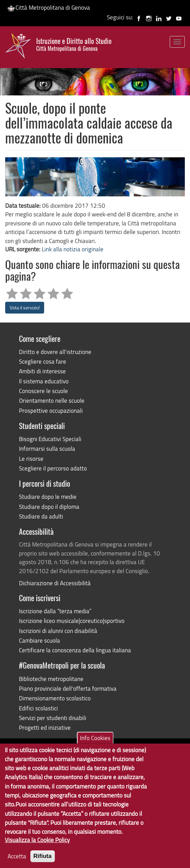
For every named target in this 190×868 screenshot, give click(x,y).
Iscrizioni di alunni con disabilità (58, 631)
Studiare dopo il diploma (49, 507)
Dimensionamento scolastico (55, 698)
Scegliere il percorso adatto (53, 468)
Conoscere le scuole (43, 391)
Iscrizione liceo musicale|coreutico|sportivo (72, 621)
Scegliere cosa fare (43, 361)
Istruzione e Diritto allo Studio (74, 44)
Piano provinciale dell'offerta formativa (68, 688)
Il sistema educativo (44, 381)
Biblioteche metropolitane (51, 679)
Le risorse (31, 459)
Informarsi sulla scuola (47, 449)
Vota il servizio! (25, 307)
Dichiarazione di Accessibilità (55, 583)
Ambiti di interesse (42, 371)
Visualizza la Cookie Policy (37, 847)
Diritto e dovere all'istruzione (55, 352)
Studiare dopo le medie (48, 497)
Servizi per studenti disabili (53, 718)
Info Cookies (95, 745)
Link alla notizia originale (73, 249)
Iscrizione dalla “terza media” (55, 611)
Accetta (17, 863)
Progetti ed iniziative (45, 727)
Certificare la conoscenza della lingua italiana (75, 650)
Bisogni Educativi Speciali (50, 439)
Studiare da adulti (41, 516)
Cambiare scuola (39, 640)
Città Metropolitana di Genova (48, 7)
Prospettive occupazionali (51, 410)
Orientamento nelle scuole (52, 400)
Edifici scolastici (38, 708)
